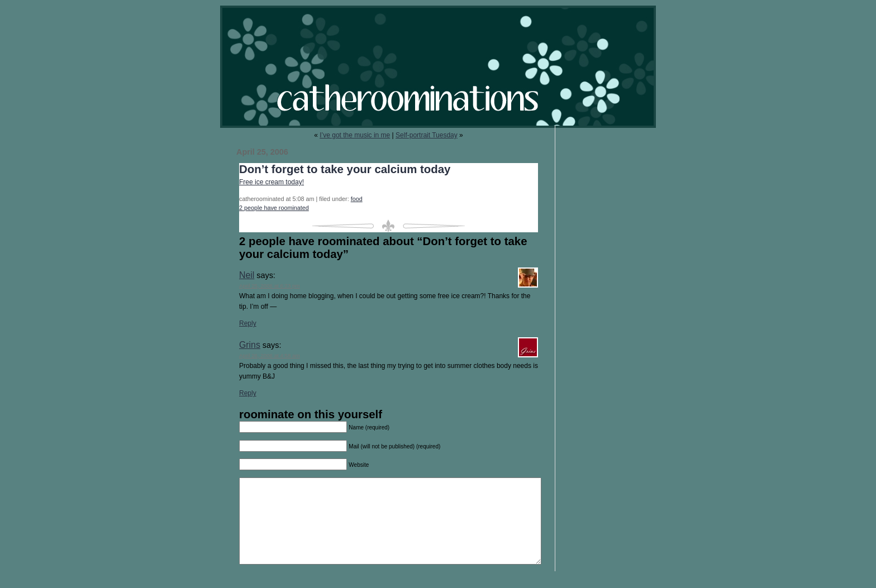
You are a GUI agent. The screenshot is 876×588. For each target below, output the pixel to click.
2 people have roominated (274, 208)
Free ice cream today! (272, 182)
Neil (247, 275)
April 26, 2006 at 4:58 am (270, 355)
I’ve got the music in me (355, 135)
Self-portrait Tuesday (427, 135)
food (357, 199)
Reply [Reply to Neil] (248, 323)
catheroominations (438, 67)
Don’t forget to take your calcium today (345, 169)
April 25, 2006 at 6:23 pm (270, 286)
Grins (250, 345)
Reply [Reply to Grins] (248, 393)
